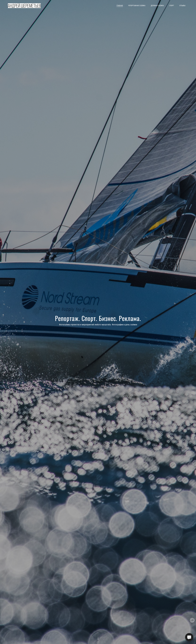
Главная (120, 6)
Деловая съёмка (157, 6)
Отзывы (182, 6)
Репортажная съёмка (137, 6)
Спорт (172, 6)
